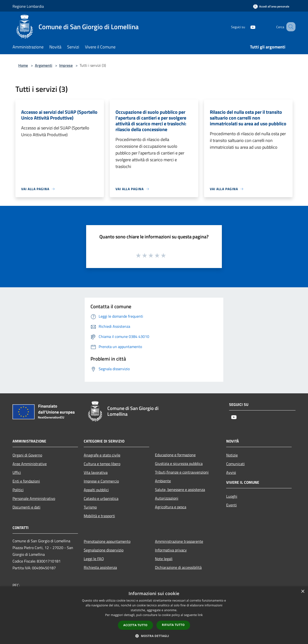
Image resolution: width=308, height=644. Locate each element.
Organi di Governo (27, 455)
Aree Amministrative (30, 464)
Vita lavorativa (96, 472)
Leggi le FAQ (94, 559)
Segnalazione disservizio (104, 550)
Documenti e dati (26, 507)
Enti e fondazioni (26, 481)
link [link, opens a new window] (200, 615)
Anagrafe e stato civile (102, 455)
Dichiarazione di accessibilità (178, 567)
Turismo (90, 507)
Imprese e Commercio (101, 481)
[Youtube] (247, 27)
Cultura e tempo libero (102, 464)
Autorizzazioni (167, 498)
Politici (18, 490)
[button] (154, 636)
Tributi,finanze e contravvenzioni (182, 472)
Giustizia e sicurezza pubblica (179, 463)
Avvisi (231, 472)
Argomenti (44, 65)
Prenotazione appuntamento (107, 541)
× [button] (303, 592)
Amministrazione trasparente (179, 541)
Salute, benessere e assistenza (180, 490)
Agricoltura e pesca (171, 507)
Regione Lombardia (28, 6)
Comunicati (235, 464)
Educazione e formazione (175, 455)
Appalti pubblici (96, 490)
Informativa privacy (171, 550)
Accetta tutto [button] (135, 625)
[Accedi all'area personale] (271, 6)
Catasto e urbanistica (101, 498)
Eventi (231, 505)
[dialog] (154, 615)
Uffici (17, 472)
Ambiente (163, 481)
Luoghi (232, 496)
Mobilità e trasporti (99, 516)
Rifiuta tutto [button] (173, 625)
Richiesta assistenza (100, 567)
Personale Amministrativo (34, 498)
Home (23, 65)
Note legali (164, 559)
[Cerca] (290, 27)
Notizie (232, 455)
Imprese (66, 65)
